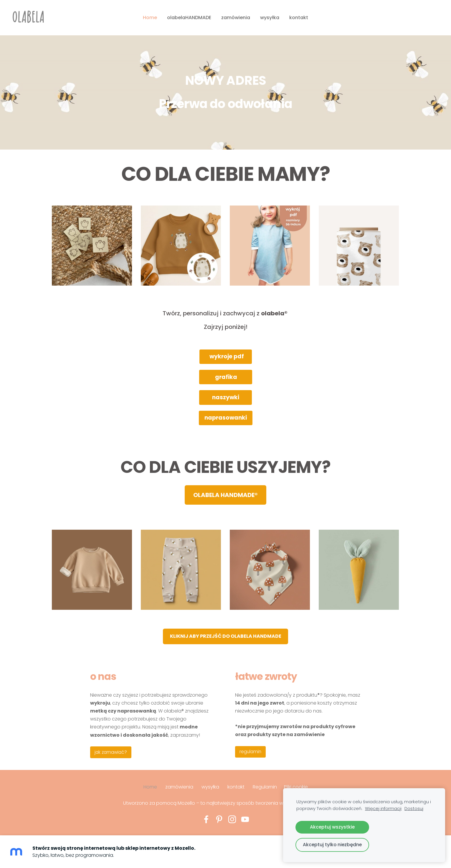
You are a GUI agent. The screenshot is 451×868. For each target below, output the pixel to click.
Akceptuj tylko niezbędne (332, 845)
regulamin (250, 752)
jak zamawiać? (111, 752)
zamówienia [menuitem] (236, 18)
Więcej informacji (383, 809)
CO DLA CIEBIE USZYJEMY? (226, 467)
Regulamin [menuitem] (265, 787)
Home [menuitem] (150, 18)
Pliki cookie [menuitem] (296, 787)
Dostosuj (414, 809)
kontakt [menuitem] (299, 18)
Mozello (186, 803)
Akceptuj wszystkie (332, 827)
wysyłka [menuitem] (270, 18)
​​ (226, 636)
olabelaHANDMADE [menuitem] (189, 18)
